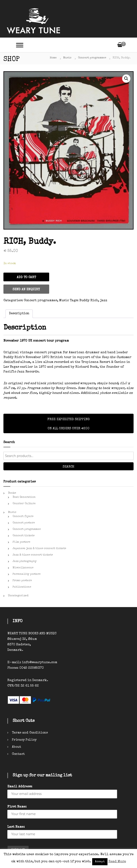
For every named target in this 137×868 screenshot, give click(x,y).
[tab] (19, 314)
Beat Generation (24, 497)
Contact (18, 754)
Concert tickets (24, 536)
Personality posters (27, 574)
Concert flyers (23, 517)
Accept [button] (100, 862)
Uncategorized (18, 596)
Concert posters (24, 523)
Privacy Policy (24, 740)
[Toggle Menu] (20, 45)
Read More (117, 861)
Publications (22, 587)
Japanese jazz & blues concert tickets (39, 549)
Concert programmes (92, 58)
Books (12, 493)
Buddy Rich (89, 301)
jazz (104, 301)
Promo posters (22, 581)
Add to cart (26, 277)
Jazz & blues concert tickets (33, 555)
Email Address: (20, 787)
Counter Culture (24, 504)
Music (67, 58)
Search (68, 467)
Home (53, 58)
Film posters (21, 542)
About (16, 747)
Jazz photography (25, 561)
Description (19, 314)
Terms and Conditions (30, 733)
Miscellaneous (23, 568)
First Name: (17, 807)
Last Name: (16, 827)
